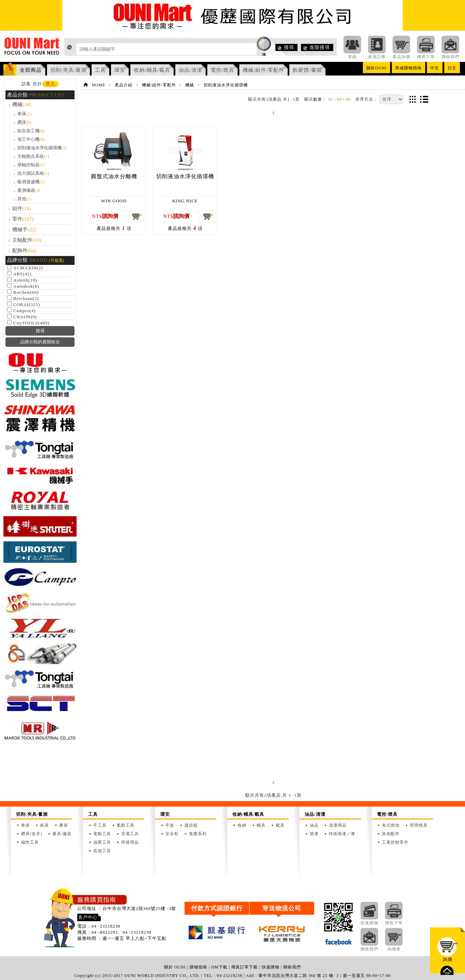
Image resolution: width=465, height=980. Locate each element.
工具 (100, 70)
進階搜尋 (320, 47)
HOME (99, 85)
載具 (280, 825)
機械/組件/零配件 (263, 70)
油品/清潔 (190, 70)
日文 (452, 68)
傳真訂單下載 (244, 967)
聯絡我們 (292, 967)
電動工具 (102, 834)
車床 (24, 114)
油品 (314, 825)
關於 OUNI (175, 967)
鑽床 (24, 122)
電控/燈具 (222, 70)
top (447, 970)
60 (339, 99)
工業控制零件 (395, 842)
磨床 (64, 825)
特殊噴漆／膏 (342, 834)
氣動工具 (126, 825)
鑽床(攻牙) (32, 834)
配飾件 (24, 251)
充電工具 (130, 834)
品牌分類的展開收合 (40, 342)
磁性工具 (30, 842)
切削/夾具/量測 (68, 70)
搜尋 (289, 47)
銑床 (45, 825)
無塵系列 (198, 834)
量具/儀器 (62, 834)
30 (330, 99)
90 (348, 99)
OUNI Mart (32, 48)
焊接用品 (130, 842)
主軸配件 (27, 240)
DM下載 (219, 967)
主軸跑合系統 (33, 156)
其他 (24, 199)
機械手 (24, 230)
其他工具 (102, 851)
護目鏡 (191, 825)
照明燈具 (419, 825)
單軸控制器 (31, 165)
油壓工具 (102, 842)
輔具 (261, 825)
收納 (242, 825)
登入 (50, 84)
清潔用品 (338, 825)
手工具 (100, 825)
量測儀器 (29, 190)
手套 (170, 825)
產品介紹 (124, 85)
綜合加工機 (31, 131)
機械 (22, 104)
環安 (120, 70)
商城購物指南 (408, 68)
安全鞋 (172, 834)
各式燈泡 (391, 825)
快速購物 (271, 967)
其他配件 (391, 834)
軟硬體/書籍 (307, 70)
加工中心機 (31, 139)
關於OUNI (376, 68)
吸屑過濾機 (31, 182)
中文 (435, 68)
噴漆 (314, 834)
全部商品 (31, 70)
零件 (23, 219)
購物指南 (198, 967)
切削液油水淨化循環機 (42, 148)
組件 (22, 208)
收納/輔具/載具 (152, 70)
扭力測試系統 (33, 173)
